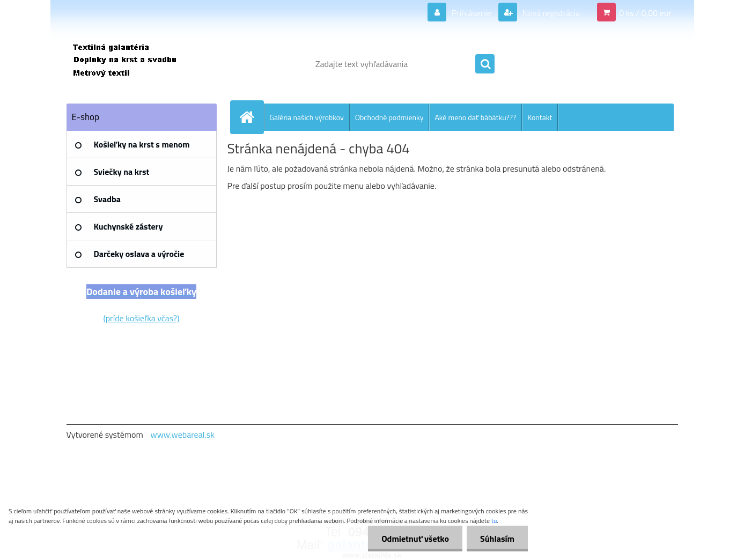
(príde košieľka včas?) (142, 318)
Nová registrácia (550, 13)
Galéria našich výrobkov (307, 117)
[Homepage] (252, 117)
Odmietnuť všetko (415, 539)
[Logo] (140, 64)
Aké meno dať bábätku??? (475, 117)
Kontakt (540, 117)
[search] (485, 64)
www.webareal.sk (182, 434)
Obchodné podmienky (389, 117)
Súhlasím (497, 539)
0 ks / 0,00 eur (645, 13)
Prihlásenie (471, 13)
